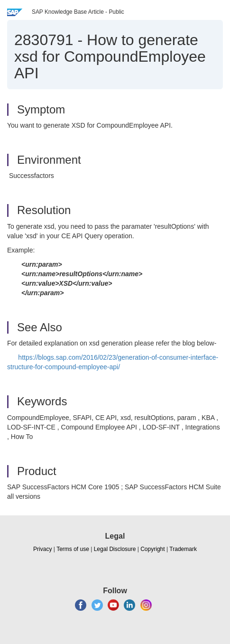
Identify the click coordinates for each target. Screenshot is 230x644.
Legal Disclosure (115, 549)
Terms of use (73, 549)
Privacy (42, 549)
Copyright (152, 549)
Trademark (183, 549)
